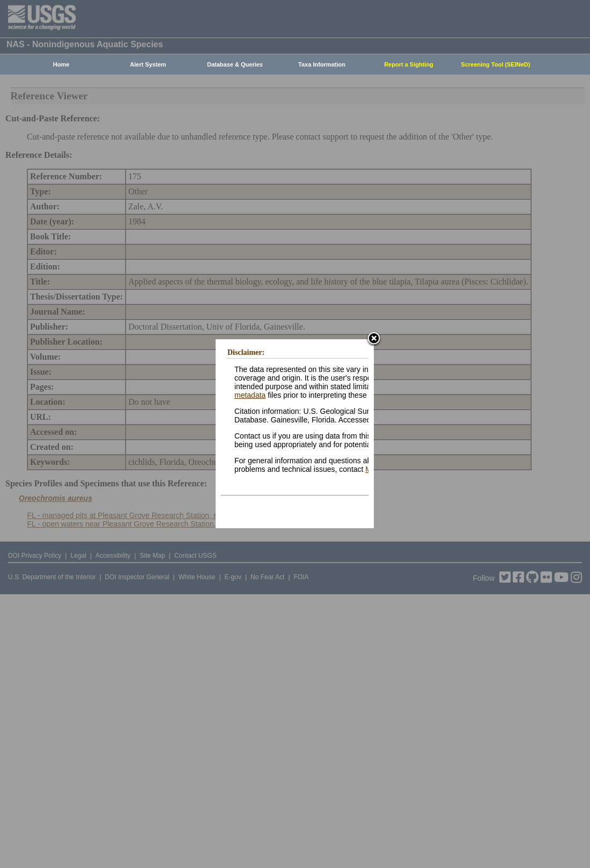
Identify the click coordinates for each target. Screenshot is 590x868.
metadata (250, 395)
